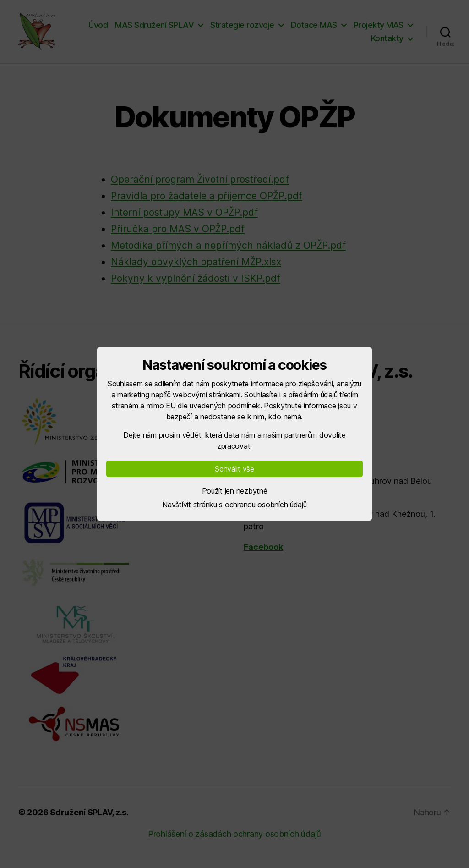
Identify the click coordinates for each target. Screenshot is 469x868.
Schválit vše (234, 469)
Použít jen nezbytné (235, 491)
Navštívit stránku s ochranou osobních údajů (234, 505)
